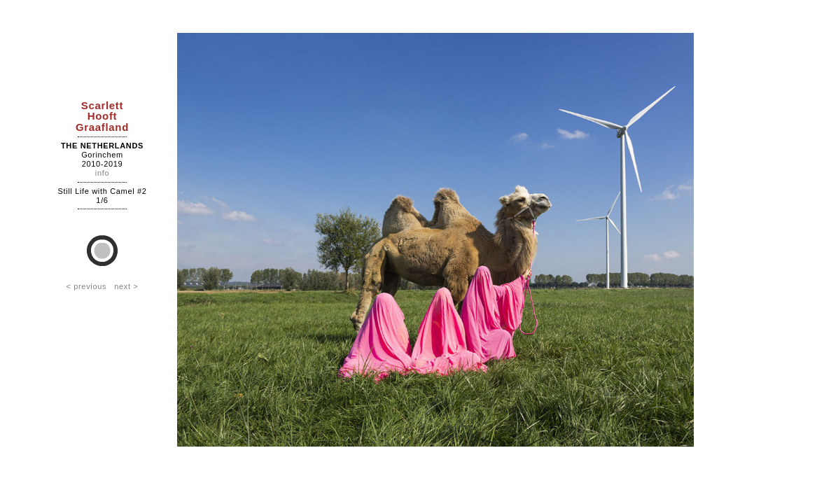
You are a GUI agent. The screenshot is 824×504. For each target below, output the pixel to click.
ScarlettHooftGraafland (102, 116)
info (102, 173)
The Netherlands (102, 146)
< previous (86, 286)
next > (126, 286)
